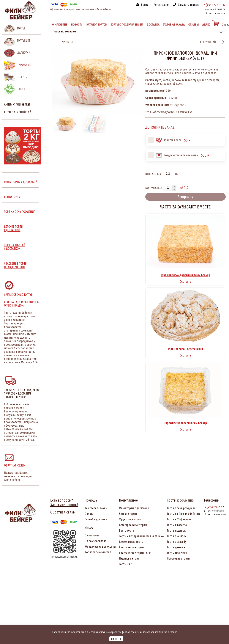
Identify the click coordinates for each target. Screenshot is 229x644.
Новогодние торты (179, 559)
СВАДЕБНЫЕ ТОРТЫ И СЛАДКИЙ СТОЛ (16, 265)
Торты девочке (176, 547)
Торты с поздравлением (127, 25)
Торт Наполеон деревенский (185, 349)
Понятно (116, 639)
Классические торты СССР (135, 553)
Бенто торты (127, 531)
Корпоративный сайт (18, 112)
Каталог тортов (97, 25)
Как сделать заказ (96, 508)
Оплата (89, 514)
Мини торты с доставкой (134, 508)
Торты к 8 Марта (177, 525)
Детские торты (128, 514)
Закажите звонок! (64, 505)
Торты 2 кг (125, 564)
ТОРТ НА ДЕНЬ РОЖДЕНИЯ (20, 212)
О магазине (60, 25)
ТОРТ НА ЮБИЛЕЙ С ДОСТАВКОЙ (15, 247)
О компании (92, 535)
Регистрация (161, 5)
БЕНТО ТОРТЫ (12, 197)
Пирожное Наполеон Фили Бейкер (185, 423)
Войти (145, 5)
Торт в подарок (176, 531)
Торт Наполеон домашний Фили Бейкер (185, 275)
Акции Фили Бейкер (17, 105)
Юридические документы (100, 547)
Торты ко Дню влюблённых (184, 514)
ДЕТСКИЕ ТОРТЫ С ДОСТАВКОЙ (14, 228)
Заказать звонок (188, 5)
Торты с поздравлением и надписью (141, 536)
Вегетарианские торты (133, 525)
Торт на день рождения (181, 508)
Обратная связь (14, 465)
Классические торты (132, 547)
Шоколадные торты (131, 542)
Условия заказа (174, 25)
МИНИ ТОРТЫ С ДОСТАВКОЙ (21, 182)
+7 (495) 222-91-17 (214, 5)
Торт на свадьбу (177, 542)
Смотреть (185, 282)
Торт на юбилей (177, 536)
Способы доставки (96, 519)
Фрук (122, 519)
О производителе (95, 541)
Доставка (153, 25)
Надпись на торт (129, 559)
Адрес (206, 25)
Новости (77, 25)
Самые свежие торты (18, 295)
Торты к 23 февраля (179, 519)
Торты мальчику (177, 553)
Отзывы (194, 25)
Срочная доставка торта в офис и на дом (21, 304)
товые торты (134, 519)
